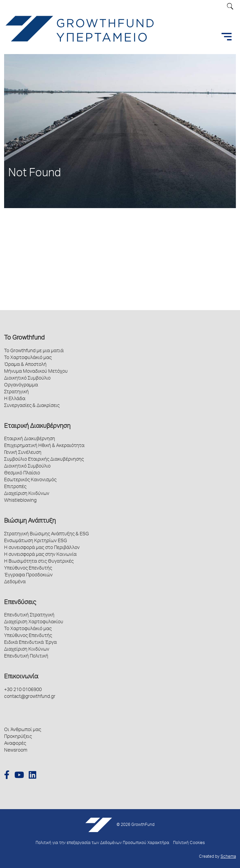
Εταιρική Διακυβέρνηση (37, 426)
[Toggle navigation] (227, 37)
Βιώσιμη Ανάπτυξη (30, 521)
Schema (228, 857)
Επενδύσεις (20, 603)
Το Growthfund (24, 338)
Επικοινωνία (21, 677)
